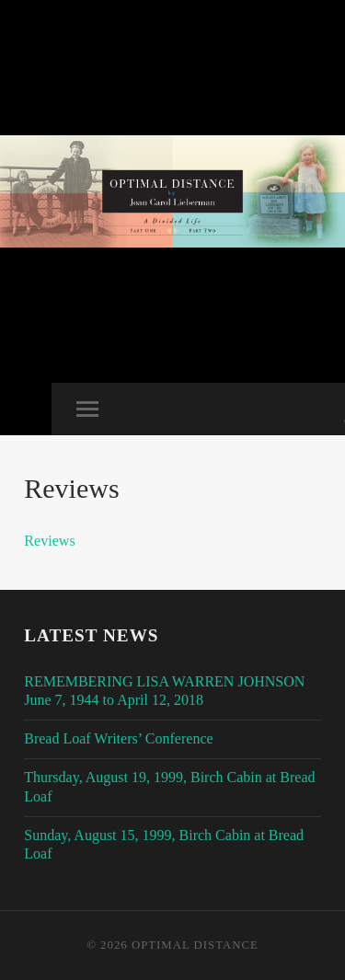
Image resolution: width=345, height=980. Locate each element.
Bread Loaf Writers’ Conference (118, 738)
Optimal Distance (195, 945)
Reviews (49, 541)
